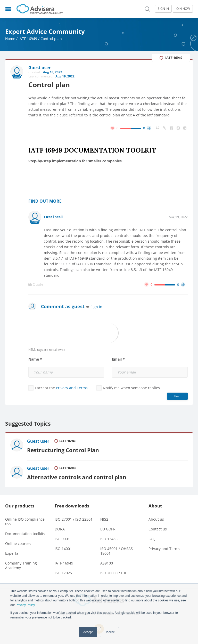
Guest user (38, 441)
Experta (12, 553)
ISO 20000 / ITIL (114, 573)
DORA (60, 529)
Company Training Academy (21, 565)
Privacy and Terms (72, 388)
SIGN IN (163, 9)
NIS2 (104, 519)
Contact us (158, 529)
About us (156, 519)
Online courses (18, 543)
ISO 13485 (109, 539)
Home (10, 39)
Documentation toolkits (25, 534)
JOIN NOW (183, 9)
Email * (118, 359)
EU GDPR (108, 529)
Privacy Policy (25, 605)
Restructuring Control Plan (63, 450)
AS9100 (107, 563)
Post (177, 396)
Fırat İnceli (53, 217)
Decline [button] (110, 632)
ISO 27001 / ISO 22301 (74, 519)
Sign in (96, 307)
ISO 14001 (63, 549)
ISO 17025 (63, 573)
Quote (36, 284)
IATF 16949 (28, 39)
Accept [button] (88, 632)
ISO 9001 (62, 539)
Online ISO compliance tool (25, 522)
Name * (35, 359)
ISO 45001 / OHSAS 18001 (117, 551)
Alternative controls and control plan (77, 477)
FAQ (152, 539)
